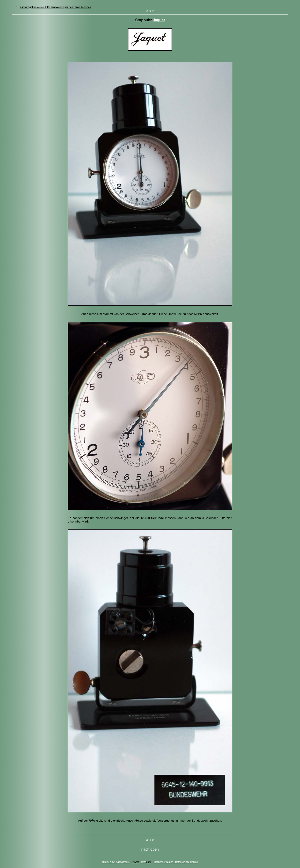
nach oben (150, 849)
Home (143, 862)
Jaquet (159, 20)
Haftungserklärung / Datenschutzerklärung (176, 862)
